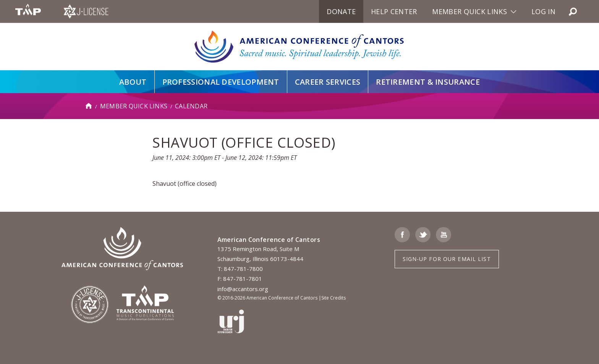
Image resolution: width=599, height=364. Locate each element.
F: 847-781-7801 (240, 279)
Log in (543, 11)
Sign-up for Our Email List (447, 259)
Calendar (191, 106)
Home (89, 106)
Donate (341, 11)
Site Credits (333, 298)
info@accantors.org (243, 289)
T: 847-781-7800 (240, 269)
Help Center (394, 11)
